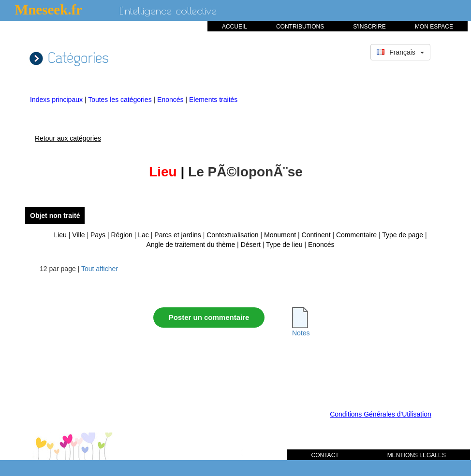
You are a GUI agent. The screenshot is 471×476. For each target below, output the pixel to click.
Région (122, 235)
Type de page (403, 235)
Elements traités (213, 100)
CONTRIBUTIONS (300, 27)
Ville (78, 235)
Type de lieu (284, 245)
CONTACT (325, 455)
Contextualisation (232, 235)
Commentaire (356, 235)
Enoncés (171, 100)
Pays (98, 235)
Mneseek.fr (49, 10)
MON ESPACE (434, 27)
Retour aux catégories (68, 138)
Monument (280, 235)
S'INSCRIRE (369, 27)
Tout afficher (100, 269)
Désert (251, 245)
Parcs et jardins (177, 235)
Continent (316, 235)
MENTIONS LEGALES (417, 455)
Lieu (60, 235)
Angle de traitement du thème (191, 245)
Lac (143, 235)
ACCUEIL (235, 27)
